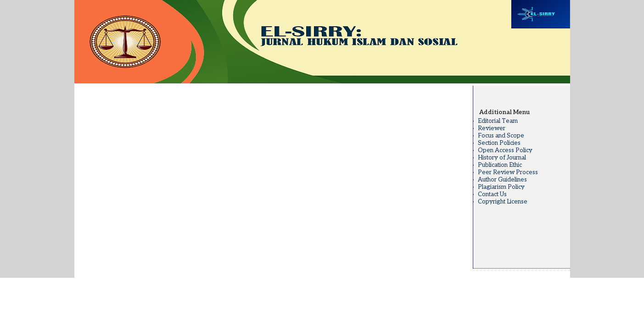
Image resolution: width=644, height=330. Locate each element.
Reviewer (492, 128)
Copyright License (503, 202)
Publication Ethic (500, 165)
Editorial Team (498, 121)
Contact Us (492, 194)
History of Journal (502, 158)
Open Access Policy (505, 150)
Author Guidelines (502, 180)
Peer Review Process (508, 172)
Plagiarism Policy (501, 187)
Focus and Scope (501, 136)
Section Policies (499, 143)
